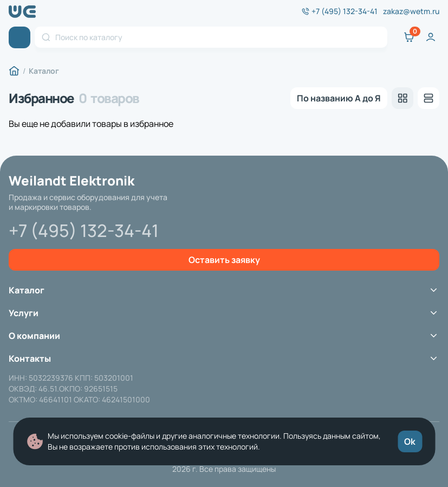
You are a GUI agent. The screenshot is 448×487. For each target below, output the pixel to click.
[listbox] (339, 98)
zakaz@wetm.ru (411, 11)
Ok (410, 441)
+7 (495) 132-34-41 (345, 11)
